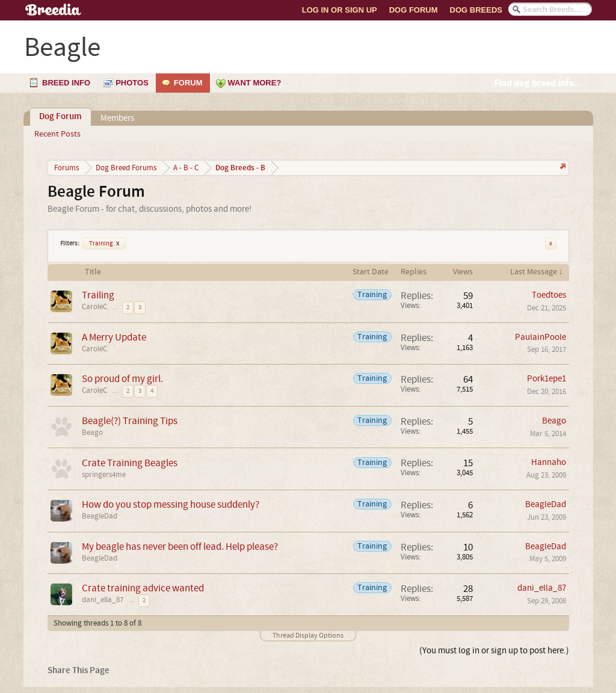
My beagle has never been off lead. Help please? (180, 547)
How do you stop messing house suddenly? (171, 504)
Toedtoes (549, 295)
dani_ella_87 (103, 600)
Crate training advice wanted (143, 588)
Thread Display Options (308, 636)
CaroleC (94, 307)
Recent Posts (57, 134)
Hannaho (549, 462)
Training (104, 244)
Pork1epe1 (547, 379)
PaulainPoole (541, 337)
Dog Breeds (476, 10)
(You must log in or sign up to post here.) (494, 651)
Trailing (98, 295)
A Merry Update (114, 337)
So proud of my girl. (122, 379)
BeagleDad (100, 516)
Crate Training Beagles (130, 463)
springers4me (104, 475)
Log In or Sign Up (340, 10)
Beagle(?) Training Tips (130, 421)
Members (117, 118)
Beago (92, 433)
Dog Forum (414, 10)
